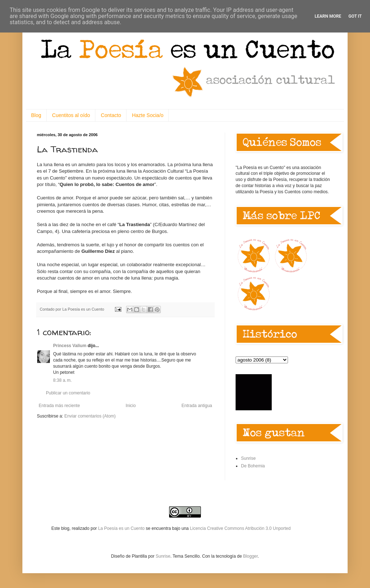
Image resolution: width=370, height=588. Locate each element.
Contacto (111, 115)
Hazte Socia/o (148, 115)
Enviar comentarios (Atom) (90, 416)
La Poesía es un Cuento (122, 528)
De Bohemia (253, 466)
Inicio (131, 406)
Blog (36, 115)
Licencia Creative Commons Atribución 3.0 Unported (240, 528)
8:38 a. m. (63, 380)
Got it (355, 16)
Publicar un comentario (68, 393)
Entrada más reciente (59, 406)
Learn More (328, 16)
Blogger (251, 556)
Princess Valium (70, 346)
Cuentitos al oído (71, 115)
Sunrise (248, 458)
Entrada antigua (197, 406)
